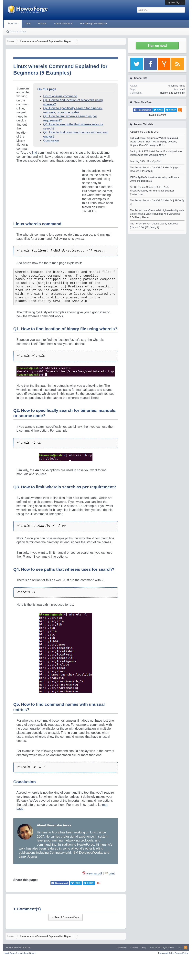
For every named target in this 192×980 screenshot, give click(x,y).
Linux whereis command (60, 96)
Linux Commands (63, 24)
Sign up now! (157, 46)
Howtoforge (20, 953)
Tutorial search (18, 32)
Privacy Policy (181, 953)
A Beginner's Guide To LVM (144, 132)
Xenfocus (26, 947)
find (35, 153)
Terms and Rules (166, 953)
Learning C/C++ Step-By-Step (146, 161)
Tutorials (13, 24)
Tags (28, 24)
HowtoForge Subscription (94, 24)
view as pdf (94, 873)
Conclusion (51, 140)
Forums (42, 24)
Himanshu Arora (176, 86)
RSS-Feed (186, 947)
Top (179, 947)
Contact (134, 947)
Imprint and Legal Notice (162, 947)
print (112, 873)
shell (182, 89)
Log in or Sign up (175, 2)
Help (144, 947)
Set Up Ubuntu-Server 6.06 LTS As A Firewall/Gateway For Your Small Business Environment (152, 191)
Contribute (122, 947)
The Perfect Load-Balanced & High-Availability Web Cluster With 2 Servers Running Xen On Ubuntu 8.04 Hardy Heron (157, 214)
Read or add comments (172, 93)
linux (176, 89)
